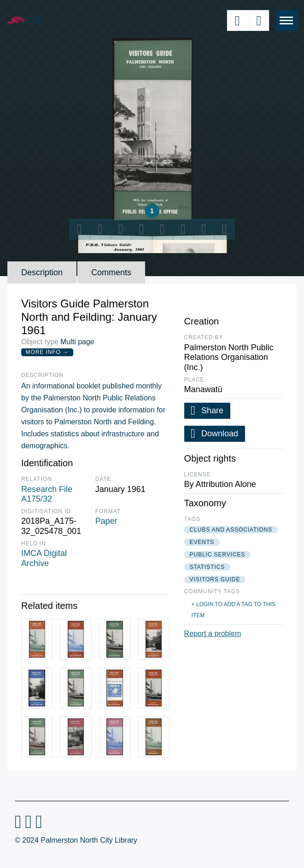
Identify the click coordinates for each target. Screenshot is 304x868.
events (202, 542)
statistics (208, 567)
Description (42, 272)
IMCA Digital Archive (44, 558)
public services (218, 555)
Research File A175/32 (47, 494)
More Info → (47, 352)
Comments (111, 272)
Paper (106, 521)
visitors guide (215, 579)
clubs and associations (231, 530)
